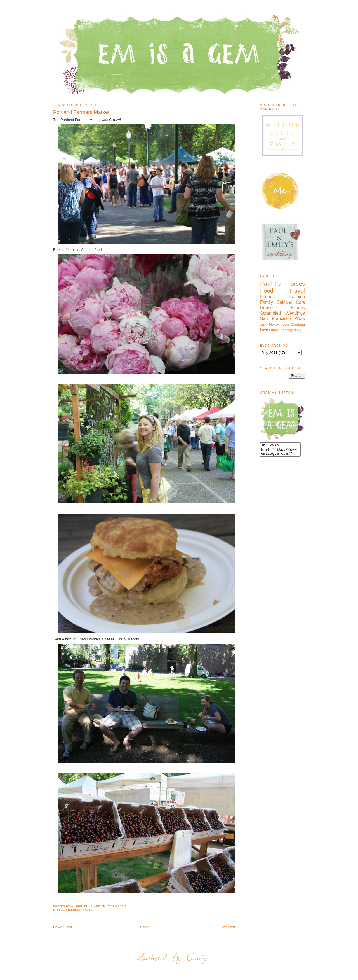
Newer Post (63, 927)
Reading (287, 330)
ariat (264, 324)
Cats (300, 302)
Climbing (298, 324)
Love (264, 330)
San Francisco (275, 319)
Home (145, 927)
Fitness (298, 308)
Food (267, 290)
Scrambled (271, 313)
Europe (274, 330)
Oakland (284, 302)
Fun (280, 283)
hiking (297, 330)
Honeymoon (279, 324)
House (266, 308)
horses (296, 283)
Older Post (226, 927)
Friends (73, 910)
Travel (87, 910)
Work (300, 319)
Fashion (297, 297)
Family (267, 302)
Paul (266, 283)
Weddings (295, 313)
